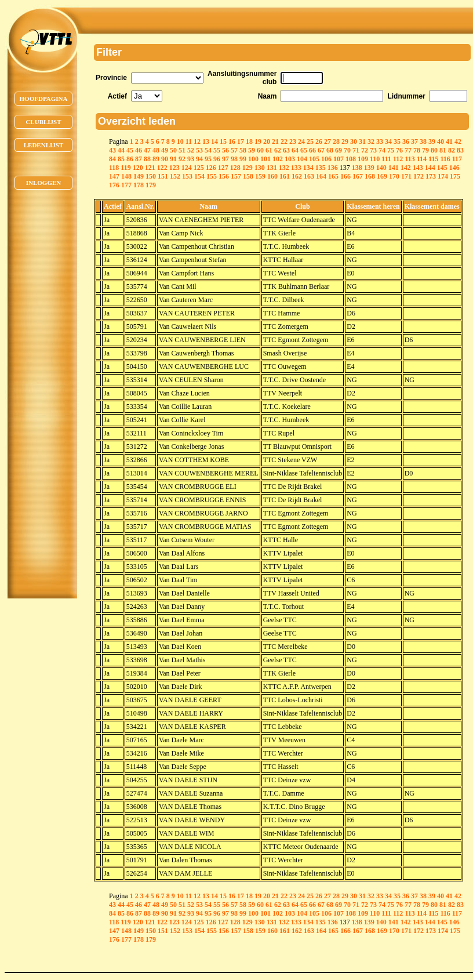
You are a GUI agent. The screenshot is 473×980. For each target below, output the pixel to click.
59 (252, 150)
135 (321, 168)
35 (397, 141)
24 (301, 141)
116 (445, 159)
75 (391, 150)
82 (452, 150)
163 (309, 176)
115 (433, 159)
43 (112, 150)
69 (339, 150)
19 (258, 141)
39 (432, 141)
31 (362, 141)
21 (275, 141)
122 (162, 168)
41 (449, 141)
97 (225, 159)
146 (454, 168)
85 (121, 159)
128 (235, 168)
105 (314, 159)
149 (139, 176)
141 (394, 168)
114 (422, 159)
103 (290, 159)
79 (425, 150)
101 (265, 159)
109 (363, 159)
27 (328, 141)
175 (455, 176)
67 (321, 150)
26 (319, 141)
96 (217, 159)
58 (243, 150)
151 (163, 176)
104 (302, 159)
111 (386, 159)
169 (382, 176)
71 (356, 150)
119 (125, 168)
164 (321, 176)
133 (296, 168)
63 (286, 150)
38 (423, 141)
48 (156, 150)
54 (208, 150)
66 (312, 150)
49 (165, 150)
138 (357, 168)
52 (191, 150)
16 (232, 141)
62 (278, 150)
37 (414, 141)
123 (174, 168)
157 (236, 176)
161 (285, 176)
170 (394, 176)
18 (249, 141)
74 (382, 150)
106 (326, 159)
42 (458, 141)
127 (223, 168)
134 (308, 168)
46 (139, 150)
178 (139, 185)
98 (234, 159)
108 (351, 159)
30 (354, 141)
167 (358, 176)
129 (248, 168)
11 (189, 141)
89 (156, 159)
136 (333, 168)
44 (121, 150)
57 (234, 150)
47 (147, 150)
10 (180, 141)
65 (304, 150)
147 (114, 176)
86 (130, 159)
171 (406, 176)
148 (126, 176)
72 (365, 150)
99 (243, 159)
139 (369, 168)
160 (272, 176)
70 (347, 150)
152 (175, 176)
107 (339, 159)
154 (199, 176)
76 (399, 150)
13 (206, 141)
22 (284, 141)
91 (173, 159)
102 (278, 159)
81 (443, 150)
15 (223, 141)
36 (406, 141)
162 (297, 176)
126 (211, 168)
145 (442, 168)
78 (417, 150)
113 (410, 159)
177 (126, 185)
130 (260, 168)
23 (293, 141)
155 (212, 176)
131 (272, 168)
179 (151, 185)
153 (187, 176)
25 (310, 141)
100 (253, 159)
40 (441, 141)
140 (381, 168)
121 (150, 168)
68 (330, 150)
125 (199, 168)
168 (370, 176)
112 (398, 159)
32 (371, 141)
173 (431, 176)
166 (345, 176)
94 (199, 159)
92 (182, 159)
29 (345, 141)
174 (443, 176)
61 (269, 150)
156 (224, 176)
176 (114, 185)
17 (241, 141)
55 (217, 150)
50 (173, 150)
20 (267, 141)
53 (199, 150)
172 (419, 176)
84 (112, 159)
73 (373, 150)
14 (214, 141)
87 (139, 159)
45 (130, 150)
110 (375, 159)
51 (182, 150)
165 (333, 176)
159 (260, 176)
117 (457, 159)
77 (408, 150)
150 (151, 176)
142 (406, 168)
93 (191, 159)
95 (208, 159)
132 (284, 168)
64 (295, 150)
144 (430, 168)
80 (434, 150)
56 (225, 150)
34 (388, 141)
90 (165, 159)
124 (187, 168)
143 (418, 168)
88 (147, 159)
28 (336, 141)
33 (380, 141)
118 (114, 168)
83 (460, 150)
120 (138, 168)
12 (197, 141)
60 (260, 150)
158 (248, 176)
